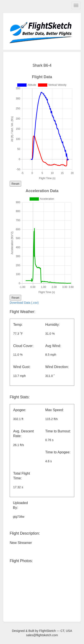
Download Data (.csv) (24, 303)
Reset (15, 184)
